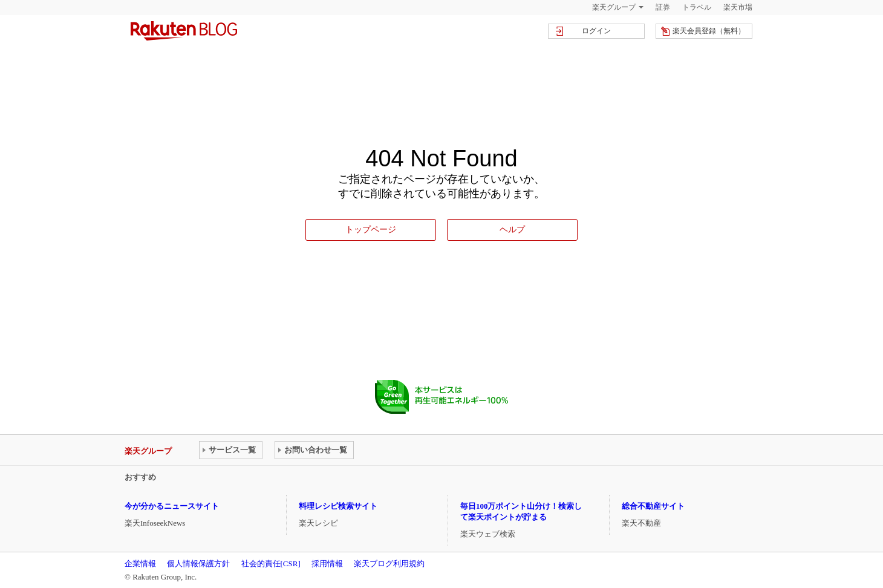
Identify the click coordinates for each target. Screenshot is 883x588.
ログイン (596, 31)
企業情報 (140, 563)
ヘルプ (512, 229)
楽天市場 (738, 7)
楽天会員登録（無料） (709, 31)
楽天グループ (614, 7)
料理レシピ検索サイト (338, 506)
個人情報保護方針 (198, 563)
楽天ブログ (184, 31)
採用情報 (327, 563)
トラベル (697, 7)
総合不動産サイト (653, 506)
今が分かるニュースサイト (172, 506)
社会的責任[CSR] (271, 563)
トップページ (371, 229)
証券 (663, 7)
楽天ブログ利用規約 (389, 563)
